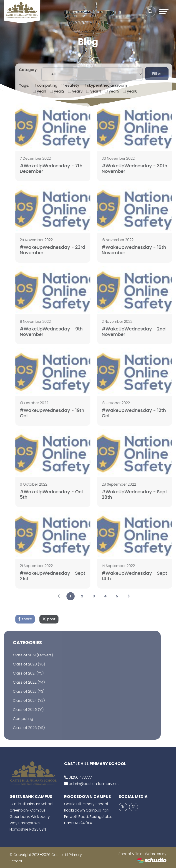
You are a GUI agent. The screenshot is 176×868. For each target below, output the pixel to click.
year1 (49, 91)
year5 (122, 91)
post (57, 619)
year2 (67, 91)
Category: (36, 70)
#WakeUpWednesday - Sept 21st (60, 576)
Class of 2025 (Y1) (21, 710)
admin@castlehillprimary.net (94, 784)
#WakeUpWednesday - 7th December (59, 169)
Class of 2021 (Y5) (21, 673)
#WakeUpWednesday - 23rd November (60, 250)
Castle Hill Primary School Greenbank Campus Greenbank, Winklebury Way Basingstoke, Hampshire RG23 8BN (31, 817)
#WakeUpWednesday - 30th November (142, 169)
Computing (15, 719)
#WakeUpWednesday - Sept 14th (142, 576)
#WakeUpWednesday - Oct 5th (59, 494)
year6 (140, 91)
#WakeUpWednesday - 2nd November (141, 332)
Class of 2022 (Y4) (21, 682)
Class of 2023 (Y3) (21, 691)
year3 (85, 91)
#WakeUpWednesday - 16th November (142, 250)
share (33, 619)
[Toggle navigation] (164, 12)
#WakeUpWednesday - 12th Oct (141, 413)
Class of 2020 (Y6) (21, 664)
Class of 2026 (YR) (21, 728)
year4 (103, 91)
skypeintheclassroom (115, 85)
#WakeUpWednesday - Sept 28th (142, 494)
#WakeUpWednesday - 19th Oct (60, 413)
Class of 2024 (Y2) (21, 701)
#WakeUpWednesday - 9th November (59, 332)
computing (55, 85)
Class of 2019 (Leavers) (25, 655)
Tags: (32, 85)
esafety (80, 85)
